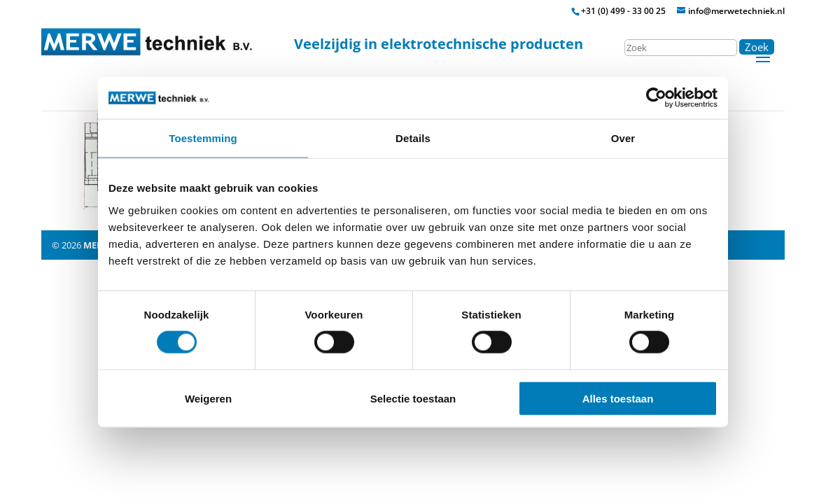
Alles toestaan (618, 398)
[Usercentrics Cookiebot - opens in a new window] (656, 98)
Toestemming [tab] (203, 138)
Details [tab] (413, 138)
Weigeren (208, 398)
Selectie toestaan (413, 398)
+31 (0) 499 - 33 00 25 (623, 11)
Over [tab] (623, 138)
